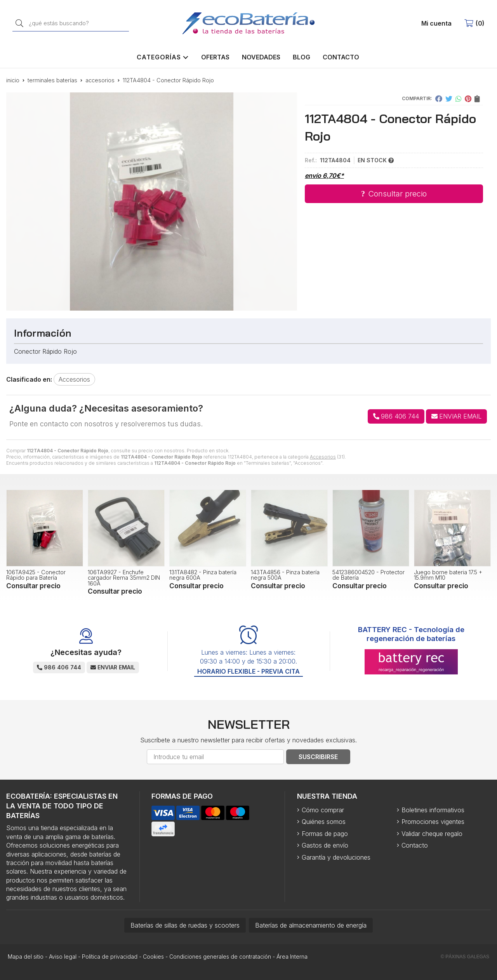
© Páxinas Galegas (465, 957)
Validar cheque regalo (432, 834)
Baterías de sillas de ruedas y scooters (185, 925)
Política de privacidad (110, 957)
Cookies (153, 957)
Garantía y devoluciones (336, 857)
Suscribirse (318, 757)
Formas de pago (325, 834)
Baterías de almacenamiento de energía (311, 925)
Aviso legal (63, 957)
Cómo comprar (323, 810)
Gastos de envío (325, 845)
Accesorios (323, 457)
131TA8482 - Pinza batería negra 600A (203, 575)
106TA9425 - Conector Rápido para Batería (36, 575)
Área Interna (292, 957)
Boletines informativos (433, 810)
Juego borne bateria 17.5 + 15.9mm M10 (448, 575)
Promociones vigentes (433, 822)
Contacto (415, 845)
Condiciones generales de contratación (220, 957)
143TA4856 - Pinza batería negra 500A (285, 575)
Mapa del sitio (26, 957)
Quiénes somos (324, 822)
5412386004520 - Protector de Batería (368, 575)
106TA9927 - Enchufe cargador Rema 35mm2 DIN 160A (124, 578)
